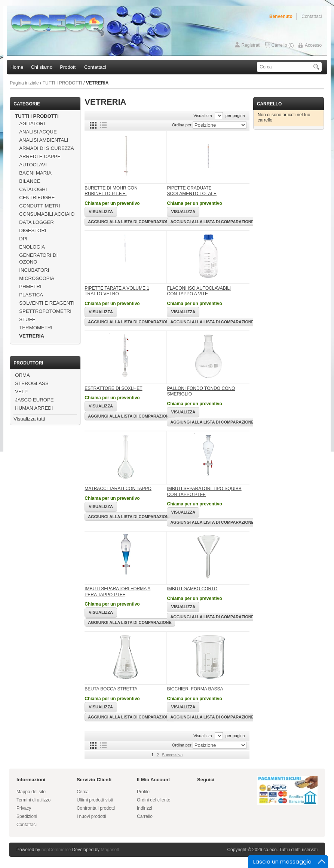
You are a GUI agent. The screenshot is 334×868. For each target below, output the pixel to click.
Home (17, 67)
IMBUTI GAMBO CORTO (192, 589)
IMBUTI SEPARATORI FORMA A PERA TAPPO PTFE (117, 592)
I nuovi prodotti (91, 816)
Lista (103, 125)
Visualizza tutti (29, 419)
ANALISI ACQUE (38, 132)
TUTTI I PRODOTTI (62, 83)
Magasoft (110, 850)
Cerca (83, 792)
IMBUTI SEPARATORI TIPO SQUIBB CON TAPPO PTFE (204, 492)
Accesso (313, 45)
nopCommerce (56, 850)
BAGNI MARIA (35, 173)
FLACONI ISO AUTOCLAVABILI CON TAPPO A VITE (199, 291)
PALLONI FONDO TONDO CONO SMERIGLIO (201, 391)
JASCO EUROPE (34, 400)
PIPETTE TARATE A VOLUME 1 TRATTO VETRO (117, 291)
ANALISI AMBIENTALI (44, 140)
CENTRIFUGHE (37, 198)
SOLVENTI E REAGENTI (47, 303)
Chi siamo (42, 67)
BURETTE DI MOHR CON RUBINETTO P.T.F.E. (111, 191)
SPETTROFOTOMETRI (45, 311)
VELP (21, 392)
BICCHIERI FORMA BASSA (195, 689)
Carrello (145, 816)
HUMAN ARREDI (34, 408)
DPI (23, 239)
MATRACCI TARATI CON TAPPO (118, 489)
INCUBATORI (34, 270)
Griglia (93, 125)
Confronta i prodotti (96, 808)
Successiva (172, 755)
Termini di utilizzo (33, 800)
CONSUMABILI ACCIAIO (47, 214)
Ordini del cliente (154, 800)
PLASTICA (31, 295)
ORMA (22, 375)
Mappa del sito (31, 792)
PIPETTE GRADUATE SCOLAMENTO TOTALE (191, 191)
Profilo (143, 792)
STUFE (27, 319)
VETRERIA (32, 336)
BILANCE (30, 181)
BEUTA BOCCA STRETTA (111, 689)
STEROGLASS (32, 383)
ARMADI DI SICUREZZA (47, 148)
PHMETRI (30, 287)
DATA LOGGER (36, 222)
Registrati (251, 45)
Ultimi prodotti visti (95, 800)
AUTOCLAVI (33, 165)
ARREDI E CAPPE (40, 156)
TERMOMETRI (36, 328)
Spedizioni (27, 816)
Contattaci (312, 16)
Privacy (24, 808)
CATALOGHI (33, 189)
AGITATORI (32, 124)
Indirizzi (145, 808)
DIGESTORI (33, 230)
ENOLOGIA (32, 247)
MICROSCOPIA (37, 278)
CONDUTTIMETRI (39, 206)
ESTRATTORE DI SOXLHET (113, 388)
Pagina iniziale (24, 83)
